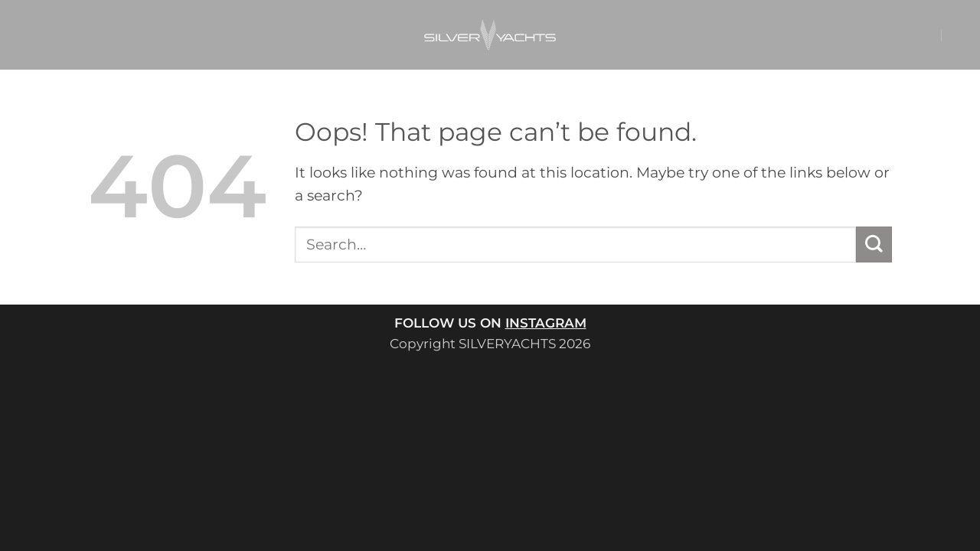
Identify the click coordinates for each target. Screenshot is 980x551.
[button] (898, 35)
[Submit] (874, 245)
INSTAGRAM (546, 323)
